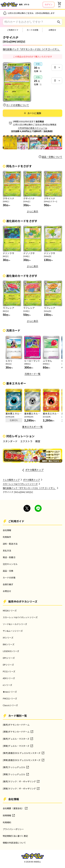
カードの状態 (32, 30)
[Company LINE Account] (38, 509)
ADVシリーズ (9, 678)
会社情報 (7, 530)
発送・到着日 (9, 557)
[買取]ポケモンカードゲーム (18, 732)
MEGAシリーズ (10, 610)
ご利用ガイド (13, 30)
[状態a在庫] (57, 81)
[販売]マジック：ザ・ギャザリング (21, 781)
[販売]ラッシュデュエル (16, 767)
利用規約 (7, 822)
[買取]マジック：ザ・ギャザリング (21, 789)
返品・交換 (8, 571)
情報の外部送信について (14, 843)
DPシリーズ (8, 665)
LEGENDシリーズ (11, 651)
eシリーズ (8, 685)
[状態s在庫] (57, 67)
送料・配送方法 (10, 544)
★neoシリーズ (10, 692)
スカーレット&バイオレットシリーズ (20, 617)
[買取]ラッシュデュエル (16, 774)
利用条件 (7, 537)
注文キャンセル (10, 564)
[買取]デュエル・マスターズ (18, 746)
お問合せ (52, 30)
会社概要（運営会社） (15, 808)
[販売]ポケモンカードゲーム (16, 725)
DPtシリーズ (9, 658)
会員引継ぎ (8, 584)
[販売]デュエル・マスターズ (18, 739)
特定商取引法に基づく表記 (15, 836)
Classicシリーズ (10, 705)
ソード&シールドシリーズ (15, 624)
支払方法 (7, 550)
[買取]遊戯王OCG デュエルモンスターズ (24, 760)
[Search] (59, 22)
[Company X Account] (27, 509)
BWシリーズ (9, 644)
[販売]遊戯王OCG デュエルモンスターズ (24, 753)
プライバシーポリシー (13, 829)
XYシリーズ (8, 638)
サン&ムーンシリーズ (13, 631)
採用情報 (9, 815)
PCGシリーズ (9, 671)
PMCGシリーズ (10, 698)
